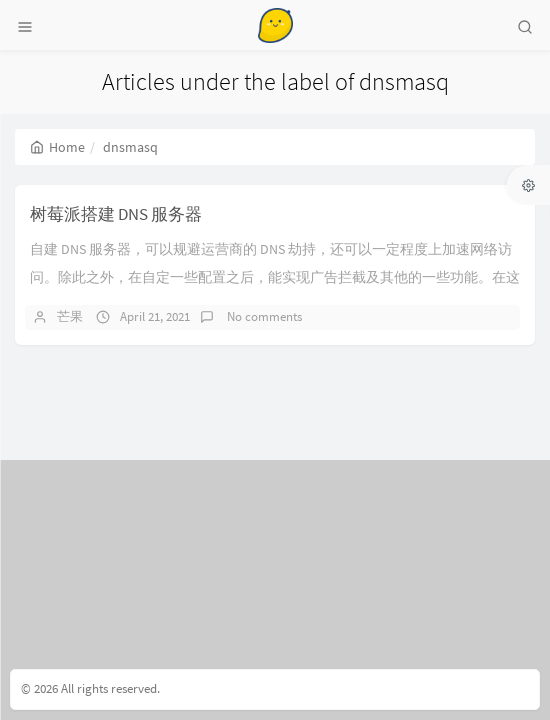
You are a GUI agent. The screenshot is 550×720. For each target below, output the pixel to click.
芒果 (70, 316)
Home (57, 147)
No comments (263, 316)
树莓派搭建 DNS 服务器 (116, 214)
